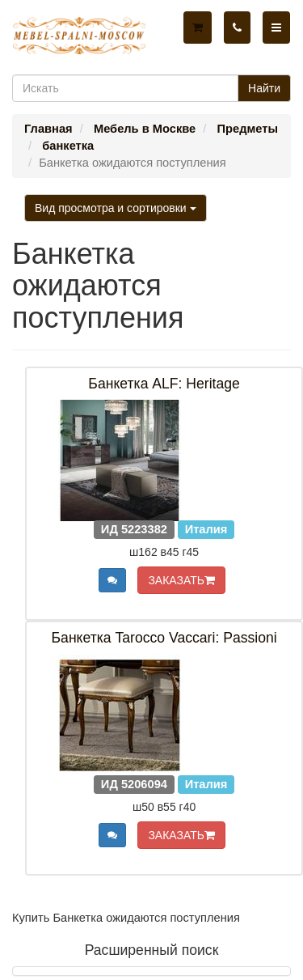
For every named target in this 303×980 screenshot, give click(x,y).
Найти (264, 88)
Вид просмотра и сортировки (116, 208)
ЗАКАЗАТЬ (181, 580)
